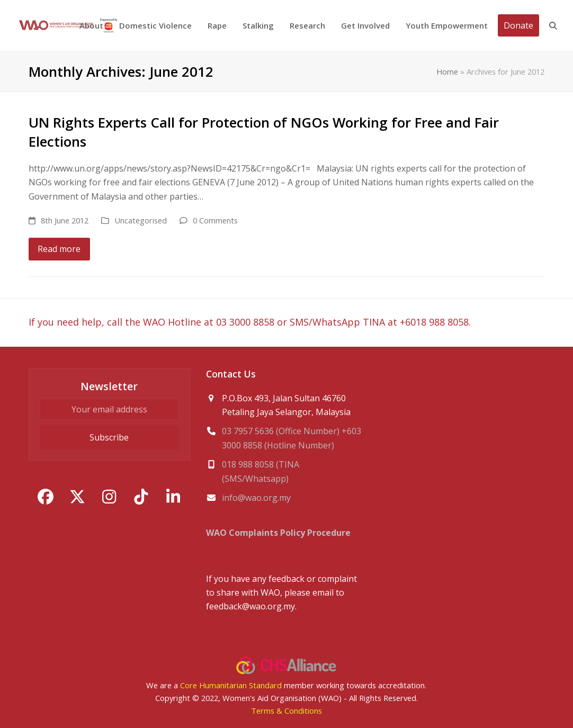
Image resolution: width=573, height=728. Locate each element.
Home (447, 71)
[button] (553, 26)
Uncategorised (141, 220)
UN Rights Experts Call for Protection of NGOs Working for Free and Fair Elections (264, 132)
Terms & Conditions (286, 711)
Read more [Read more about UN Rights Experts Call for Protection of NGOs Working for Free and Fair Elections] (59, 249)
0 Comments (215, 220)
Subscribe (109, 437)
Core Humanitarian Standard (231, 685)
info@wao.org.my (256, 498)
